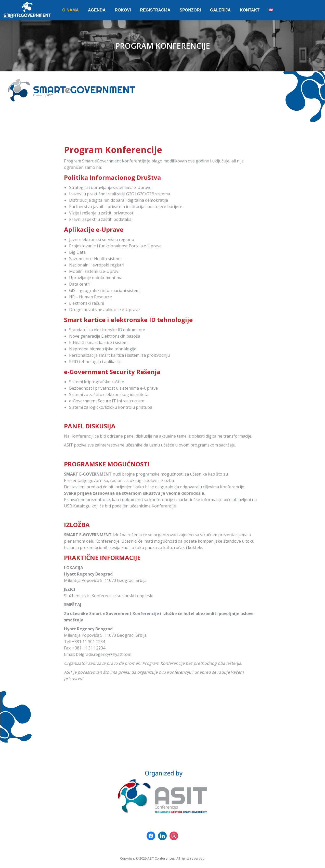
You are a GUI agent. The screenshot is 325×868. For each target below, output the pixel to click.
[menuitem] (70, 10)
